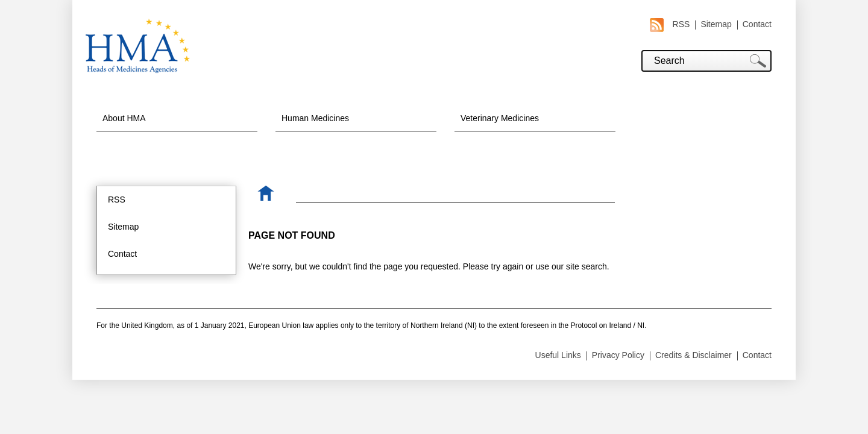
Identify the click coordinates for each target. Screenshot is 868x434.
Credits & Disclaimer (693, 355)
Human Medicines (315, 118)
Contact (757, 24)
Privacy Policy (618, 355)
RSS (670, 24)
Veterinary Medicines (500, 118)
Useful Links (558, 355)
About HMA (124, 118)
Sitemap (716, 24)
